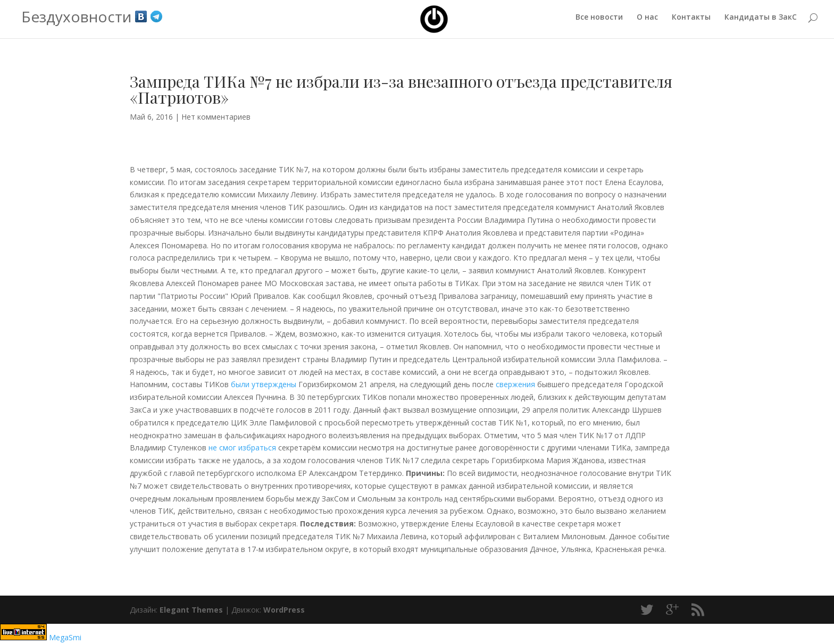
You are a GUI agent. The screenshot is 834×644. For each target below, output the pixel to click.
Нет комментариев (216, 117)
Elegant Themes (191, 610)
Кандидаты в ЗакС (761, 22)
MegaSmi (65, 637)
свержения (516, 384)
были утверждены (264, 384)
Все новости (599, 22)
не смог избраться (242, 448)
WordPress (284, 610)
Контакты (691, 22)
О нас (647, 22)
